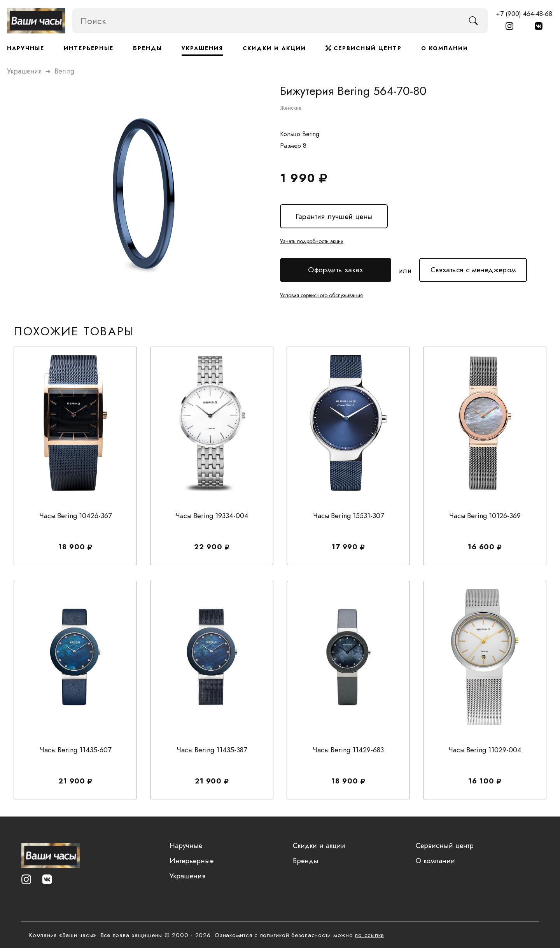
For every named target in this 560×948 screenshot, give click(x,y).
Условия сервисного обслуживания (321, 294)
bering (64, 70)
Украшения (202, 48)
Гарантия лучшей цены (334, 216)
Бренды (148, 48)
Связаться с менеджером (473, 266)
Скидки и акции (274, 48)
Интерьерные (89, 48)
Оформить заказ (336, 270)
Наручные (26, 48)
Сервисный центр (364, 48)
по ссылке (369, 935)
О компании (445, 48)
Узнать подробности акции (312, 241)
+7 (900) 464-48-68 (524, 14)
